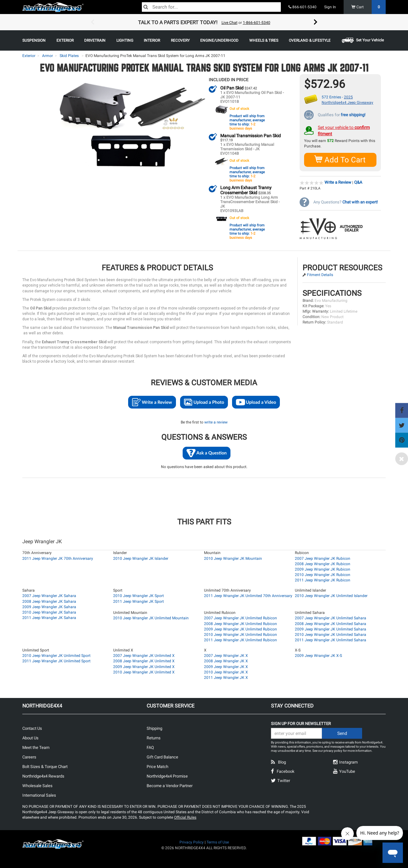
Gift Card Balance (162, 757)
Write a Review (338, 182)
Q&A (358, 182)
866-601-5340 (302, 7)
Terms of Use (218, 842)
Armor (47, 56)
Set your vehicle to (344, 130)
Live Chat (229, 23)
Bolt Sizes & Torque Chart (45, 766)
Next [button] (316, 22)
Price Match (157, 766)
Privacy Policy (192, 842)
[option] (204, 22)
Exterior (29, 56)
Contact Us (32, 728)
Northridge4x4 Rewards (43, 776)
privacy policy (333, 750)
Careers (29, 757)
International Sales (39, 795)
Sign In (330, 7)
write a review (216, 422)
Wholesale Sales (37, 785)
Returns (154, 738)
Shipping (154, 728)
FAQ (150, 747)
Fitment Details (320, 274)
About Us (30, 738)
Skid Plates (69, 56)
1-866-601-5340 (257, 23)
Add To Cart (340, 159)
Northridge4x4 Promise (167, 776)
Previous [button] (92, 22)
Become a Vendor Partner (170, 785)
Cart (369, 7)
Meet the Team (36, 747)
